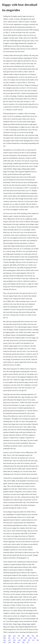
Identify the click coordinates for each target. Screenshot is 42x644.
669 (35, 638)
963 (38, 640)
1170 (9, 642)
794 (9, 638)
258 (30, 638)
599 (37, 636)
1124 (14, 636)
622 (18, 642)
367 (28, 642)
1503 (4, 636)
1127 (9, 640)
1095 (24, 640)
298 (22, 638)
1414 (4, 640)
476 (29, 640)
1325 (4, 642)
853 (19, 636)
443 (26, 638)
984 (14, 642)
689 (23, 636)
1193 (19, 640)
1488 (28, 636)
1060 (4, 638)
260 (13, 638)
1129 (23, 642)
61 (18, 638)
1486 (9, 636)
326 (33, 640)
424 (33, 636)
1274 (14, 640)
